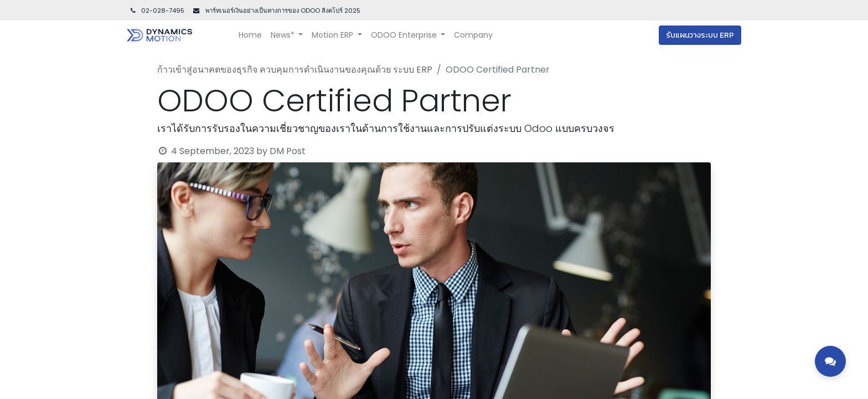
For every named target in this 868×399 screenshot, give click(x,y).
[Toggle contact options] (830, 361)
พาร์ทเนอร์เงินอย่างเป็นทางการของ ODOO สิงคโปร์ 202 (280, 11)
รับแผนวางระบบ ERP (700, 35)
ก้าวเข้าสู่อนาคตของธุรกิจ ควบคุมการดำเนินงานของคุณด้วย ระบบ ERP (295, 70)
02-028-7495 (157, 11)
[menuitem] (250, 35)
